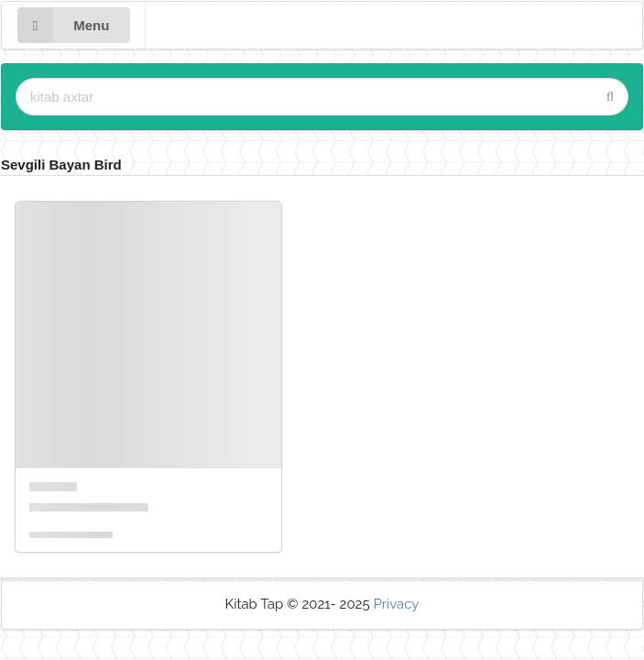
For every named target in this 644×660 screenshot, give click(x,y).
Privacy (396, 604)
